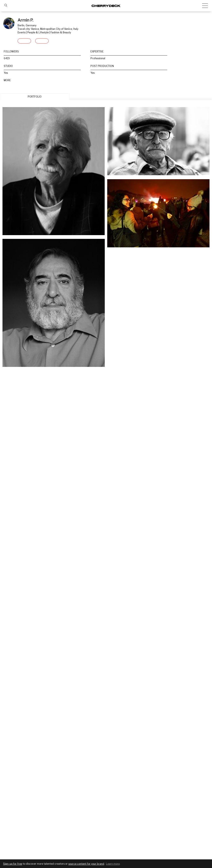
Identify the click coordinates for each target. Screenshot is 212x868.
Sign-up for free (13, 864)
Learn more (113, 864)
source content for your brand (86, 864)
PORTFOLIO (35, 97)
